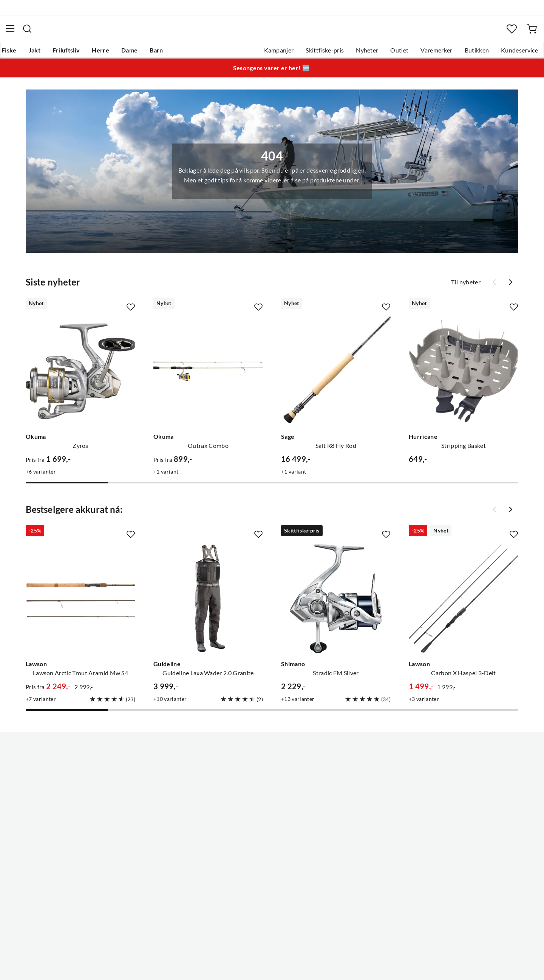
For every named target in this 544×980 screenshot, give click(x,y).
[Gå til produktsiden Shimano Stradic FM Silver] (336, 603)
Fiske (21, 53)
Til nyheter (466, 287)
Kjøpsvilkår (488, 964)
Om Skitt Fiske (249, 774)
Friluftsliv (78, 53)
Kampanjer (265, 53)
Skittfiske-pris (311, 53)
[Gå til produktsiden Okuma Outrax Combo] (208, 376)
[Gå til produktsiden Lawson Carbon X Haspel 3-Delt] (464, 603)
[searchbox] (279, 32)
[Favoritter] (500, 32)
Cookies (521, 964)
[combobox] (272, 32)
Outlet (386, 53)
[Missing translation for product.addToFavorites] (131, 312)
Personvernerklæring (438, 964)
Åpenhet (241, 847)
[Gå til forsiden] (50, 32)
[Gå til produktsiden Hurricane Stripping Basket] (464, 376)
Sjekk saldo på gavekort (45, 810)
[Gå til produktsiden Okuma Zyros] (80, 376)
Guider (23, 786)
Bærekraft (243, 835)
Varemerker (423, 53)
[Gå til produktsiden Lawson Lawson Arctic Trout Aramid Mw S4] (80, 603)
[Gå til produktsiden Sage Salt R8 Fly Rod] (336, 376)
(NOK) (30, 964)
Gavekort (134, 786)
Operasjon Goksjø (253, 823)
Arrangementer (250, 810)
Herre (113, 53)
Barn (168, 53)
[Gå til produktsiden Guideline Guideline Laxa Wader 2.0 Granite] (208, 603)
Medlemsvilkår (249, 871)
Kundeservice (506, 53)
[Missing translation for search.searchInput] (155, 32)
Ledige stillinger (250, 786)
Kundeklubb (246, 859)
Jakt (47, 53)
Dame (141, 53)
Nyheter (353, 53)
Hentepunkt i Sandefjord (47, 798)
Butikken (463, 53)
